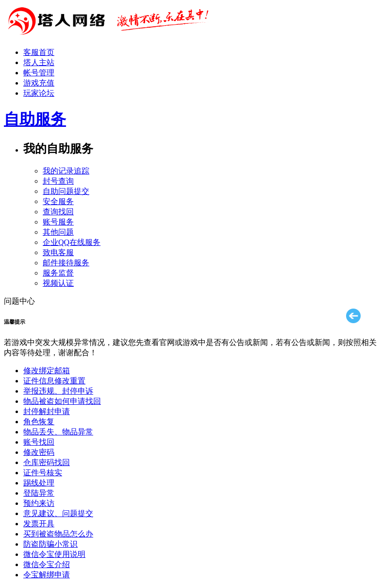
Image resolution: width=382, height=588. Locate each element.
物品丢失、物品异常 (58, 432)
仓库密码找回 (47, 462)
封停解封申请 (47, 411)
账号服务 (58, 222)
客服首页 (39, 52)
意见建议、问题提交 (58, 513)
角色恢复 (39, 422)
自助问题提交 (66, 191)
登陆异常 (39, 493)
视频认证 (58, 283)
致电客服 (58, 252)
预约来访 (39, 503)
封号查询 (58, 181)
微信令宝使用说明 (54, 554)
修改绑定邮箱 (47, 371)
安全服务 (58, 201)
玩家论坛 (39, 93)
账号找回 (39, 442)
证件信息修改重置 (54, 381)
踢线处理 (39, 483)
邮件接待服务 (66, 263)
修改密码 (39, 452)
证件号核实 (43, 473)
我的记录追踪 (66, 171)
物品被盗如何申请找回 (62, 401)
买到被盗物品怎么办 (58, 534)
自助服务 (35, 119)
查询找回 (58, 212)
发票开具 (39, 524)
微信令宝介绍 (47, 564)
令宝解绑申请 (47, 575)
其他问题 (58, 232)
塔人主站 (39, 62)
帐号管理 (39, 73)
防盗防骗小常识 (50, 544)
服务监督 (58, 273)
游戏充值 (39, 83)
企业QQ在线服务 (72, 242)
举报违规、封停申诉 (58, 391)
